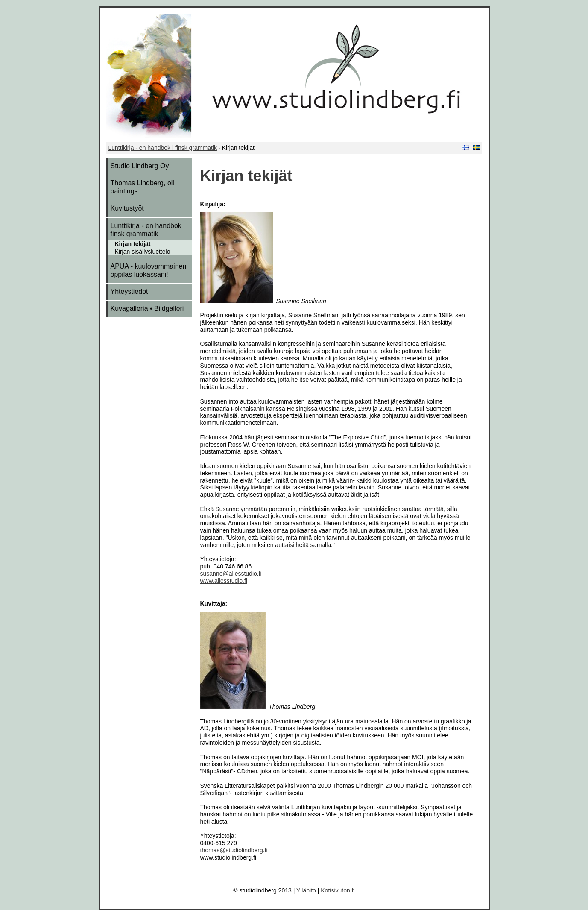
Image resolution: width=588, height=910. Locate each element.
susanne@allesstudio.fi (231, 574)
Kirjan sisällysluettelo (143, 252)
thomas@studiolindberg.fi (234, 850)
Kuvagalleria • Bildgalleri (147, 309)
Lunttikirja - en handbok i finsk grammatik (163, 148)
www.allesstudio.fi (224, 581)
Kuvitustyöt (127, 208)
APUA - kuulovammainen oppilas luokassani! (149, 270)
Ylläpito (306, 890)
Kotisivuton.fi (338, 890)
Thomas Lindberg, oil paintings (142, 187)
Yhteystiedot (129, 291)
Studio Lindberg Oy (140, 166)
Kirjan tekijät (133, 244)
